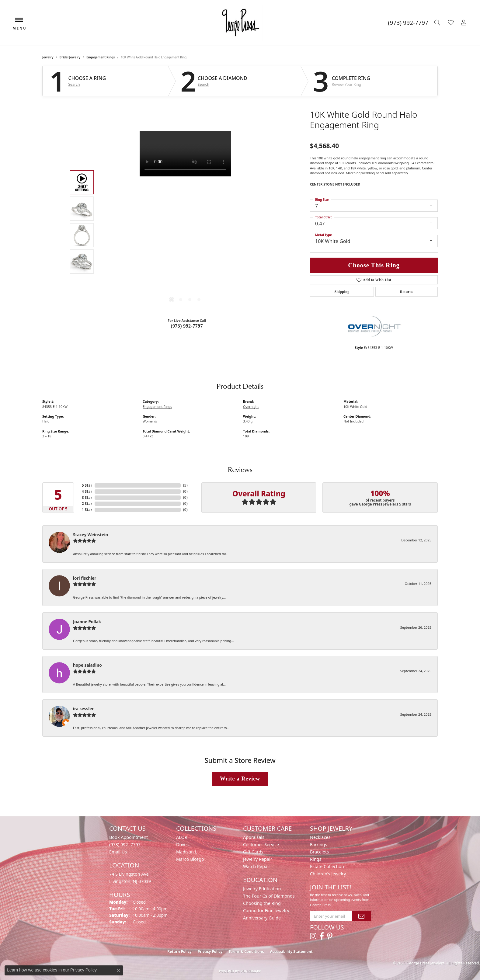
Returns (406, 292)
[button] (438, 23)
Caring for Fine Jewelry (266, 910)
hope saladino (87, 665)
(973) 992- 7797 (125, 844)
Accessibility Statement (291, 952)
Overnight (251, 407)
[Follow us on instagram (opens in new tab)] (313, 936)
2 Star (87, 504)
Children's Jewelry (328, 874)
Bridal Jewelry (70, 57)
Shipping (342, 292)
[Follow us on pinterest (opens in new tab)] (330, 936)
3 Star (87, 497)
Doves (182, 844)
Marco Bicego (190, 859)
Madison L (187, 852)
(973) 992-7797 (187, 326)
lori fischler (85, 578)
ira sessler (83, 709)
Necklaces (320, 837)
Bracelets (319, 852)
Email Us (118, 852)
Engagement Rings (101, 57)
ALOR (182, 837)
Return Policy (179, 952)
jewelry (48, 57)
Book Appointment (129, 837)
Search (74, 85)
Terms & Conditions (246, 952)
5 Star (87, 485)
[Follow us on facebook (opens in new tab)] (322, 936)
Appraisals (254, 837)
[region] (185, 222)
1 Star (87, 510)
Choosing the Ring (262, 903)
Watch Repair (257, 866)
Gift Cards (253, 852)
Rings (316, 859)
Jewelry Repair (258, 859)
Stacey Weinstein (90, 535)
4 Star (87, 491)
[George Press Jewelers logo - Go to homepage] (240, 23)
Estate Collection (327, 866)
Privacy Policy (210, 952)
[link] (408, 23)
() (185, 485)
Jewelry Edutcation (262, 889)
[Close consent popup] (118, 970)
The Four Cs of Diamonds (269, 896)
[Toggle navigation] (19, 23)
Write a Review (240, 779)
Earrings (318, 844)
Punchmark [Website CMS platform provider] (251, 971)
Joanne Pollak (87, 622)
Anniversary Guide (262, 918)
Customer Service (261, 844)
